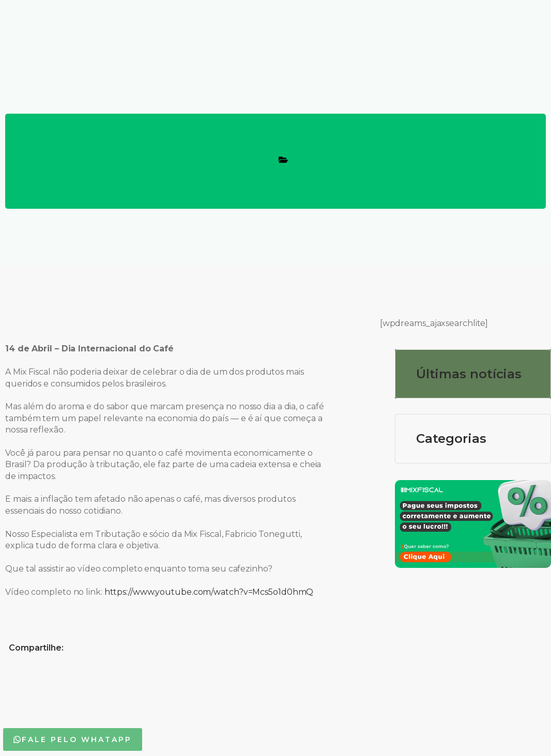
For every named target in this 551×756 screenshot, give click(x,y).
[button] (73, 739)
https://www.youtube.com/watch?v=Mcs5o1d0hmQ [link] (209, 592)
